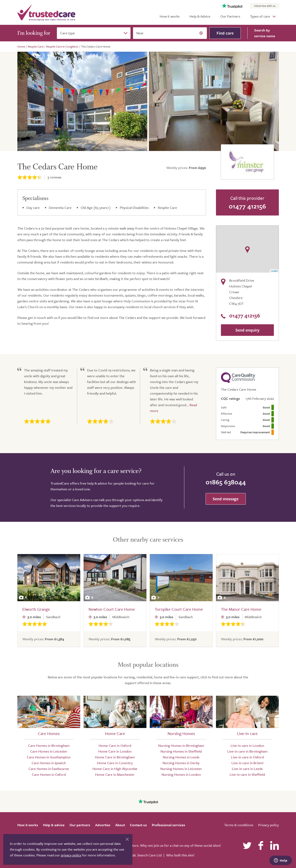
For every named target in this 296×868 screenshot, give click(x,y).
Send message (226, 499)
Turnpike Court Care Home (179, 609)
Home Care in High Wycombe (115, 769)
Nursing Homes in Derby (181, 763)
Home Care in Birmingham (115, 757)
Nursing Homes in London (181, 774)
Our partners (80, 825)
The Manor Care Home (241, 609)
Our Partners (230, 16)
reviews (54, 177)
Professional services (168, 825)
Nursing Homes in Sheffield (181, 751)
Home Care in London (115, 751)
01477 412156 (247, 206)
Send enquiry (247, 330)
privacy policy (71, 855)
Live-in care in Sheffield (247, 774)
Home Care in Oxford (115, 745)
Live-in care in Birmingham (247, 751)
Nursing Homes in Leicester (181, 769)
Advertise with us (265, 6)
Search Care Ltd (149, 855)
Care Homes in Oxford (49, 774)
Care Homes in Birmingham (49, 745)
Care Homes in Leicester (49, 751)
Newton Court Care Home (112, 609)
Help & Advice (200, 16)
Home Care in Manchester (115, 774)
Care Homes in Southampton (49, 757)
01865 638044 (226, 482)
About (120, 825)
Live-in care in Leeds (247, 769)
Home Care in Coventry (115, 763)
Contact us (138, 825)
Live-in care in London (247, 745)
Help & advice (54, 825)
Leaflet (274, 271)
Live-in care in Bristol (247, 763)
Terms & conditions (239, 825)
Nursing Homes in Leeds (181, 757)
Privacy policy (268, 825)
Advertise (103, 825)
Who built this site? (180, 855)
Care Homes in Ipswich (49, 763)
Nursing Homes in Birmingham (181, 745)
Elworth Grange (36, 609)
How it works (170, 16)
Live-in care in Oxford (247, 757)
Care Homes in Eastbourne (49, 769)
